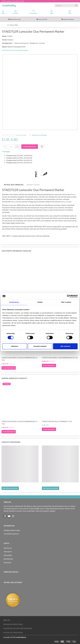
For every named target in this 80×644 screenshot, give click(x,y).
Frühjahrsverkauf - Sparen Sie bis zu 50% (13, 1)
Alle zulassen (65, 346)
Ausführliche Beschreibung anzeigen (15, 50)
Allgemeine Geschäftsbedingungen (17, 628)
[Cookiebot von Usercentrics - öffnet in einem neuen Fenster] (68, 296)
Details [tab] (40, 302)
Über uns (7, 620)
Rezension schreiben (39, 135)
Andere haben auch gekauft (15, 378)
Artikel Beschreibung (14, 185)
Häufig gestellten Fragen (12, 530)
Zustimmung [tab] (14, 302)
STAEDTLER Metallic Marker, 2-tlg (57, 421)
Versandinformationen (11, 534)
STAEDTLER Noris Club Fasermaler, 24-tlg (60, 358)
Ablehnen (15, 346)
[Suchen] (77, 6)
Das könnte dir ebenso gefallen (16, 251)
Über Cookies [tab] (66, 302)
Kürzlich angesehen (11, 442)
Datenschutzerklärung (13, 633)
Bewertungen (21, 135)
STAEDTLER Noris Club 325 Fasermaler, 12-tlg (20, 359)
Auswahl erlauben (40, 346)
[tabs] (70, 12)
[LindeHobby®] (9, 5)
